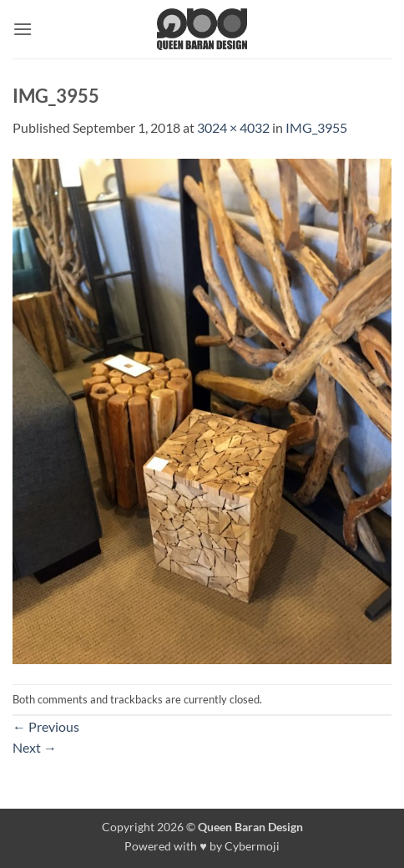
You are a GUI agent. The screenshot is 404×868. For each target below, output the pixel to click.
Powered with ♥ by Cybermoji (202, 846)
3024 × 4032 (233, 127)
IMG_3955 (316, 127)
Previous (46, 726)
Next (35, 747)
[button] (23, 29)
